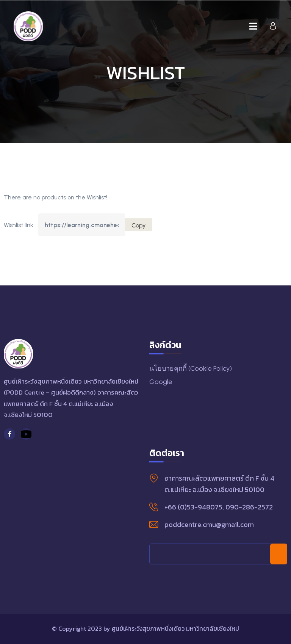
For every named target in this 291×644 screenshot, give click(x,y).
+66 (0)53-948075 (193, 507)
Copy (138, 225)
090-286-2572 (249, 507)
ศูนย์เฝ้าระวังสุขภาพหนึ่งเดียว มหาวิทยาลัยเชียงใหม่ (175, 628)
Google (161, 382)
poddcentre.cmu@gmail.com (209, 524)
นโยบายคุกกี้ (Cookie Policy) (191, 368)
